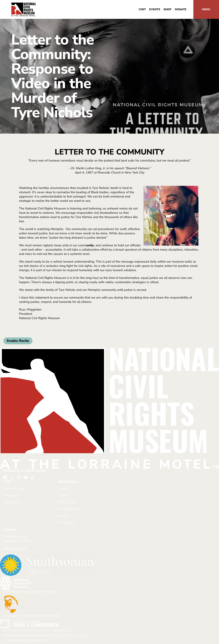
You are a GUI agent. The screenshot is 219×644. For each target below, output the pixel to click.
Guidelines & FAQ (14, 488)
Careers (63, 516)
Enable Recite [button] (18, 341)
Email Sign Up (67, 502)
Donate (181, 9)
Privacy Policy (67, 523)
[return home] (24, 5)
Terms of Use (82, 635)
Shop (168, 9)
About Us (64, 488)
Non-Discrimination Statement (21, 635)
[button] (206, 9)
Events (155, 9)
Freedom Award (68, 509)
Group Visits (11, 495)
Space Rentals (12, 502)
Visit (142, 9)
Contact (63, 495)
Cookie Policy (65, 635)
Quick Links (67, 482)
